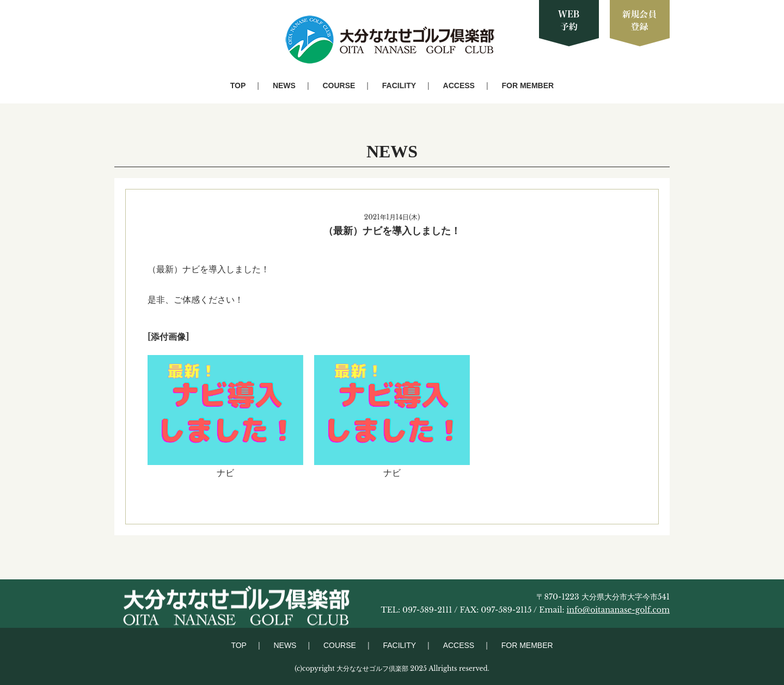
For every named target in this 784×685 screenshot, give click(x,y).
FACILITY (399, 85)
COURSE (339, 85)
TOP (238, 85)
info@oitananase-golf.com (618, 610)
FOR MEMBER (528, 85)
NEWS (284, 85)
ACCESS (459, 85)
